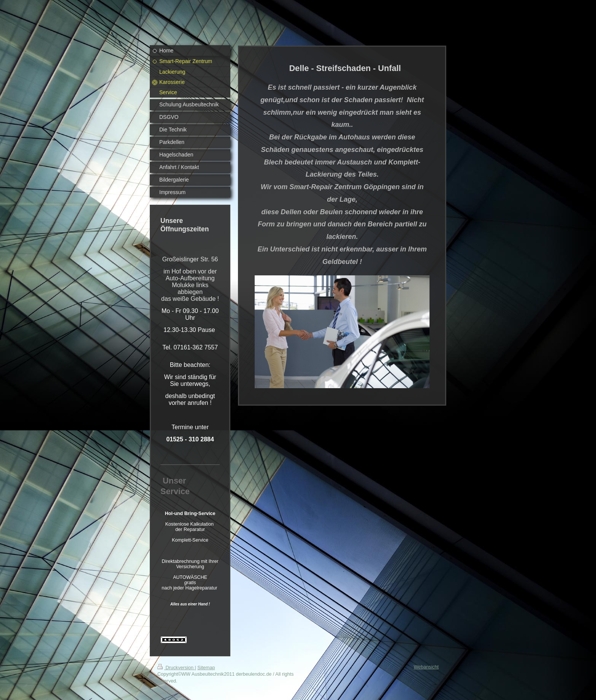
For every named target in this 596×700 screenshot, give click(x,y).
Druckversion (176, 668)
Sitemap (206, 668)
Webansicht (426, 667)
